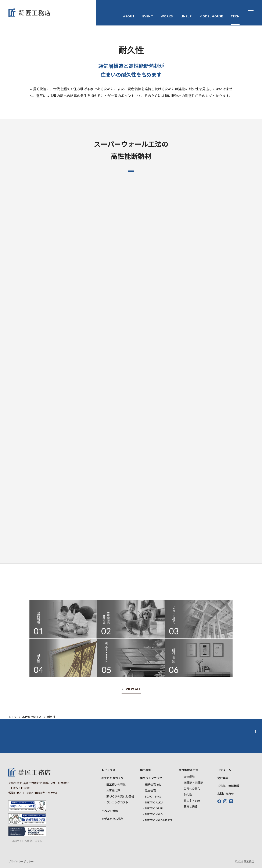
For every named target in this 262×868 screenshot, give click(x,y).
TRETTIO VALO (154, 814)
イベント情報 (110, 811)
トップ (12, 717)
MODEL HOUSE (211, 13)
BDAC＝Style (153, 796)
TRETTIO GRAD (154, 808)
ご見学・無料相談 (228, 786)
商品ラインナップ (151, 778)
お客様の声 (113, 790)
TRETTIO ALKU (154, 802)
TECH (235, 13)
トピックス (108, 770)
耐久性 (188, 794)
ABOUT (129, 13)
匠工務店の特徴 (116, 784)
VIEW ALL (133, 689)
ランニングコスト (117, 802)
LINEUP (186, 13)
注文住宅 (150, 790)
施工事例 (146, 770)
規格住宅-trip (153, 784)
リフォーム (224, 770)
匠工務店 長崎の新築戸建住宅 (30, 13)
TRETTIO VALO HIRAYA (159, 820)
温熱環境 (189, 777)
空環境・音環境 (193, 783)
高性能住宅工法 (32, 717)
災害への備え (192, 788)
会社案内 (223, 778)
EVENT (148, 13)
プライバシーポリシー (21, 861)
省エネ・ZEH (192, 800)
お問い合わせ (226, 794)
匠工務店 (29, 772)
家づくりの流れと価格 (120, 796)
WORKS (167, 13)
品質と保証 (191, 806)
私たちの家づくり (112, 778)
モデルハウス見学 (112, 819)
